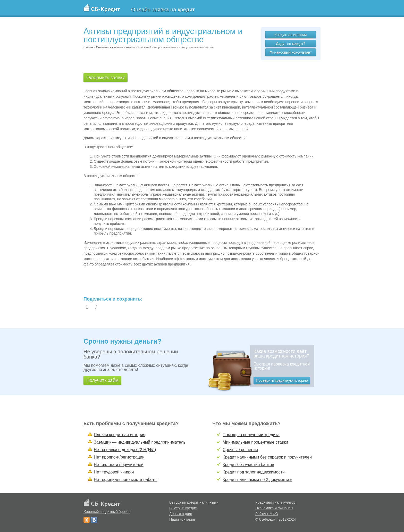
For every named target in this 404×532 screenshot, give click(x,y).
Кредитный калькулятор (275, 502)
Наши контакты (182, 519)
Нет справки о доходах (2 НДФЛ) (125, 450)
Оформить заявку (106, 78)
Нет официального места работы (126, 480)
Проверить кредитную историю (282, 380)
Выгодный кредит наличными (194, 502)
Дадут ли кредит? (291, 44)
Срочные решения (240, 450)
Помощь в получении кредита (251, 435)
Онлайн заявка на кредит (163, 9)
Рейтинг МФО (267, 514)
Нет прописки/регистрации (119, 457)
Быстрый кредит (183, 508)
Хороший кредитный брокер (107, 512)
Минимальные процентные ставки (255, 442)
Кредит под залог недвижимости (254, 472)
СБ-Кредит (268, 519)
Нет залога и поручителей (119, 465)
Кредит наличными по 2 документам (257, 480)
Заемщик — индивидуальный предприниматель (140, 442)
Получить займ (102, 380)
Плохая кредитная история (120, 435)
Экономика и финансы (274, 508)
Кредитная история (291, 35)
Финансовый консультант (291, 52)
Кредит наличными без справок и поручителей (267, 457)
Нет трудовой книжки (114, 472)
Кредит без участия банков (248, 465)
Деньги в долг (181, 514)
